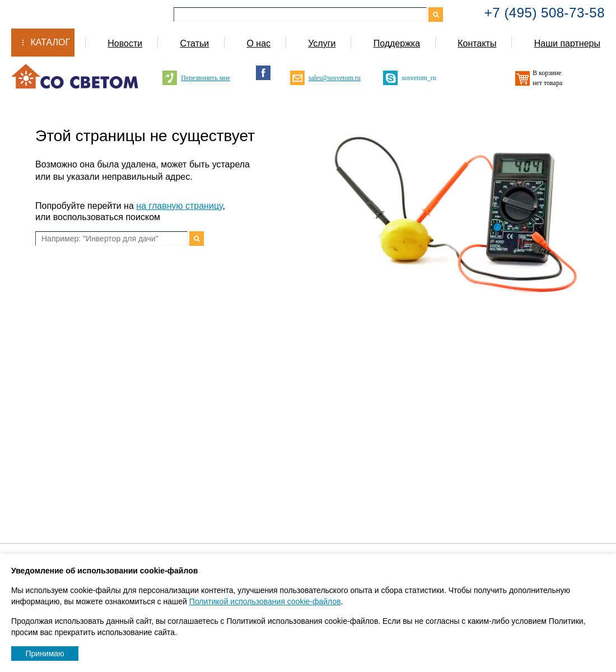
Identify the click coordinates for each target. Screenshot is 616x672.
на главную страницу (179, 206)
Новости (125, 43)
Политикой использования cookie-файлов (265, 601)
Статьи (194, 43)
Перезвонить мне (206, 78)
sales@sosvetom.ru (335, 78)
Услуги (322, 43)
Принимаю (45, 654)
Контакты (477, 43)
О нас (258, 43)
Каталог (50, 42)
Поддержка (397, 43)
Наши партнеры (567, 43)
